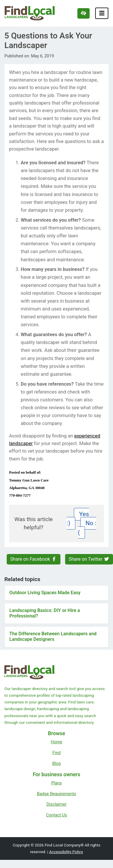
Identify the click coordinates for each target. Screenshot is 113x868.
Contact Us (57, 815)
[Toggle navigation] (102, 13)
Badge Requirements (56, 794)
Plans (56, 783)
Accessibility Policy (66, 852)
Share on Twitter (89, 559)
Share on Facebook (34, 559)
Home (56, 742)
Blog (56, 763)
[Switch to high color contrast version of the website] (84, 13)
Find (57, 753)
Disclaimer (56, 804)
